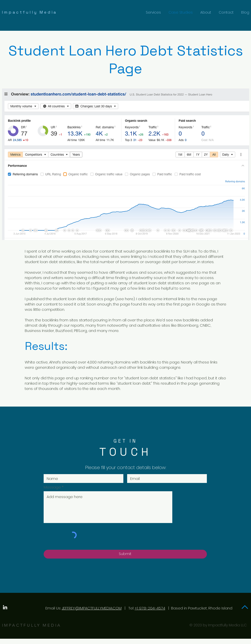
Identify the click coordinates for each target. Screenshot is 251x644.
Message (52, 487)
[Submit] (125, 554)
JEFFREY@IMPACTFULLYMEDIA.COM (92, 608)
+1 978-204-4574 (150, 608)
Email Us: (53, 608)
